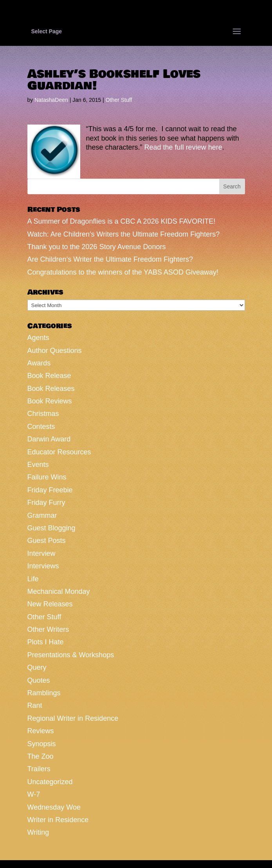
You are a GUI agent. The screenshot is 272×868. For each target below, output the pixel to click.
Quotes (39, 680)
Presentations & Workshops (71, 655)
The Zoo (41, 756)
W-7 (34, 794)
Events (38, 465)
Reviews (41, 731)
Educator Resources (59, 452)
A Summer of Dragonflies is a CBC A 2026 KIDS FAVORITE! (122, 221)
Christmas (43, 414)
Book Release (49, 376)
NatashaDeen (51, 100)
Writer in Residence (58, 820)
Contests (41, 427)
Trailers (39, 769)
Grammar (42, 515)
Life (33, 579)
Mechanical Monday (59, 591)
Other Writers (48, 629)
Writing (38, 832)
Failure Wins (47, 477)
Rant (35, 705)
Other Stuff (119, 100)
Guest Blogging (51, 528)
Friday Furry (46, 503)
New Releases (50, 604)
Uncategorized (50, 782)
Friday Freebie (50, 490)
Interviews (43, 566)
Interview (41, 553)
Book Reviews (50, 401)
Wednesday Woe (54, 807)
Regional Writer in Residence (73, 718)
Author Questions (55, 351)
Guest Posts (47, 541)
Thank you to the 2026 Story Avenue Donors (97, 247)
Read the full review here (183, 147)
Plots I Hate (46, 642)
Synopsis (42, 744)
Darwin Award (49, 439)
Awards (39, 363)
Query (37, 667)
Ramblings (44, 693)
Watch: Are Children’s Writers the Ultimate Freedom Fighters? (124, 234)
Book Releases (51, 389)
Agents (38, 338)
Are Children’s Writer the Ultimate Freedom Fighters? (110, 259)
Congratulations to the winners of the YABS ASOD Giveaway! (123, 272)
